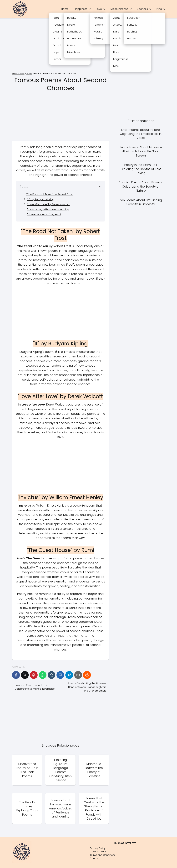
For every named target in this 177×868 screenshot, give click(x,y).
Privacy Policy (98, 848)
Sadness (142, 9)
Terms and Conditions (103, 855)
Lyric (159, 9)
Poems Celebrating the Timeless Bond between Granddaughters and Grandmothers (87, 687)
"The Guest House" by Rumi (44, 215)
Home (65, 9)
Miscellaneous (119, 9)
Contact (95, 858)
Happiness (81, 9)
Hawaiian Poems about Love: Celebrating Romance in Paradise (35, 687)
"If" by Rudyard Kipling (41, 199)
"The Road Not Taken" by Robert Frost (50, 194)
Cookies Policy (98, 852)
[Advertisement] (89, 46)
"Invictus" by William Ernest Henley (48, 210)
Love (99, 9)
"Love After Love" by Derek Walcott (48, 204)
